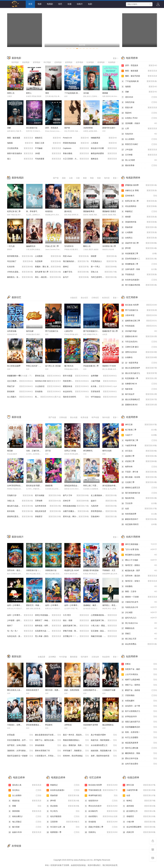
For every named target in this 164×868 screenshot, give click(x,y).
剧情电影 (69, 62)
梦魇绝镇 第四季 (139, 185)
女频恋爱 (41, 657)
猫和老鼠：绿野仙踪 (48, 626)
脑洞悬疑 (74, 657)
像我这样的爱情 (104, 154)
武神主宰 (76, 501)
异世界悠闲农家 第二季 (104, 511)
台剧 (71, 178)
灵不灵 (48, 451)
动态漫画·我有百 (139, 524)
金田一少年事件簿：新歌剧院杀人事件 (80, 605)
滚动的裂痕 (48, 745)
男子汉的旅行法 (52, 331)
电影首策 (139, 389)
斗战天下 (139, 435)
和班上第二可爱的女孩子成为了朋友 (98, 486)
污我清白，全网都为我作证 (18, 725)
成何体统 (139, 806)
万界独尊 (48, 501)
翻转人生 (87, 246)
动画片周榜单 (133, 537)
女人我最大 (20, 397)
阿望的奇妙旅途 (76, 143)
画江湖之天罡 (139, 639)
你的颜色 (139, 586)
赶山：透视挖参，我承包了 (76, 745)
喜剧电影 (26, 62)
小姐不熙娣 (104, 381)
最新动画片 (18, 537)
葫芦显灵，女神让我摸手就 (20, 745)
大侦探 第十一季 (20, 376)
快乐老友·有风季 (139, 305)
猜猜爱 (104, 256)
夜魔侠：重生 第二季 (48, 267)
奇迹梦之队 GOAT (72, 570)
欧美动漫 (84, 417)
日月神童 (139, 155)
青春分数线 (76, 154)
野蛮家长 (49, 725)
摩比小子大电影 (139, 560)
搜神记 (76, 267)
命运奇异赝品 (139, 644)
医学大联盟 (76, 376)
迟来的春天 (139, 196)
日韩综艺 (95, 298)
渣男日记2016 (139, 352)
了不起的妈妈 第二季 (73, 93)
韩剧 (92, 178)
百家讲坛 (101, 832)
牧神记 (139, 801)
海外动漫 (106, 417)
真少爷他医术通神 (104, 735)
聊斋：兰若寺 (139, 592)
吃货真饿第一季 (139, 378)
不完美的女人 (104, 261)
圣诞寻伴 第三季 (139, 243)
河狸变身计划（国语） (35, 570)
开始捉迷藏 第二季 (91, 366)
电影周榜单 (132, 58)
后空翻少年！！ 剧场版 (76, 636)
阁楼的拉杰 (139, 628)
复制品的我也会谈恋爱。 (75, 486)
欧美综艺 (106, 298)
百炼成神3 (104, 517)
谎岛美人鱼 (25, 785)
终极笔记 (139, 212)
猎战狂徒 (25, 801)
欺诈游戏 (20, 511)
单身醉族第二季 (139, 264)
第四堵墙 (25, 811)
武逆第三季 (139, 461)
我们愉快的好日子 (76, 261)
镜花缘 (10, 451)
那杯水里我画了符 (48, 751)
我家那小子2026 (109, 366)
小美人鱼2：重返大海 (104, 626)
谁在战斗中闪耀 (104, 148)
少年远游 (139, 150)
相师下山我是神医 (139, 680)
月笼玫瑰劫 (139, 695)
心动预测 (48, 256)
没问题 (86, 93)
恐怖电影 (58, 62)
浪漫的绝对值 (139, 222)
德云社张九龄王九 (139, 373)
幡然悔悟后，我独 (139, 753)
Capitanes (76, 148)
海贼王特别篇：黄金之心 (104, 636)
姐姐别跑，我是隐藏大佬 (104, 751)
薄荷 (47, 93)
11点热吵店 (48, 386)
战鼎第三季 (139, 456)
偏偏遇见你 (31, 246)
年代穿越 (63, 657)
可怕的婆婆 (48, 159)
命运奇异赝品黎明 (139, 827)
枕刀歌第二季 (139, 430)
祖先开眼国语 (63, 817)
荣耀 (25, 806)
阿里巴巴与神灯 (139, 144)
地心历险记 (25, 822)
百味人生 (104, 272)
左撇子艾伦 (76, 272)
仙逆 (139, 509)
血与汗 (76, 277)
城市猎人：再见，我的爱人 (113, 605)
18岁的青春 (88, 128)
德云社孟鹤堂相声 (139, 368)
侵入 (20, 159)
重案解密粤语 (89, 211)
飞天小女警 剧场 (139, 550)
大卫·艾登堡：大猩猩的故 (76, 159)
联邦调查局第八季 (20, 256)
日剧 (78, 178)
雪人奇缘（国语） (48, 636)
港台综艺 (84, 298)
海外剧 (107, 178)
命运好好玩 (76, 392)
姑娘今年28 (25, 832)
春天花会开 (139, 394)
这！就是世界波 (139, 363)
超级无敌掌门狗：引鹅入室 (76, 626)
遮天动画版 (48, 496)
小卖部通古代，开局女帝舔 (48, 756)
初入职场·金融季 (14, 366)
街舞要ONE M (139, 384)
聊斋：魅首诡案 (20, 138)
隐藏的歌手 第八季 (110, 331)
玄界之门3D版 (70, 451)
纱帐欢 (139, 664)
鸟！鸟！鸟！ (20, 631)
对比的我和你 (139, 206)
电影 (40, 4)
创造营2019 (101, 801)
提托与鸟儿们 (139, 618)
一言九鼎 (11, 246)
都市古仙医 (107, 451)
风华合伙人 (48, 397)
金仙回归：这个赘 (139, 706)
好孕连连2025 (139, 717)
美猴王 (139, 634)
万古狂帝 (139, 503)
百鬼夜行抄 (20, 496)
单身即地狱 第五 (101, 796)
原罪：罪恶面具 (52, 128)
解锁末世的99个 (139, 519)
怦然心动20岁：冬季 (35, 366)
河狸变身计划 (51, 570)
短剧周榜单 (132, 656)
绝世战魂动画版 (76, 506)
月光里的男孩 (20, 148)
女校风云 (139, 238)
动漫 (69, 4)
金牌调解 (104, 376)
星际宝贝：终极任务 (34, 605)
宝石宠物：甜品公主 (104, 631)
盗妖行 (104, 501)
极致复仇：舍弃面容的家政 (20, 277)
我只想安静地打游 (139, 493)
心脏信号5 (69, 331)
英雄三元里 (48, 143)
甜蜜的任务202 (139, 337)
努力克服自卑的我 (139, 285)
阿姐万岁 (20, 386)
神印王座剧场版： (139, 544)
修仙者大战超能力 (20, 506)
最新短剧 (16, 656)
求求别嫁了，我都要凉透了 (76, 751)
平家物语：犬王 (109, 570)
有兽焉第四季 (139, 514)
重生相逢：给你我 (139, 477)
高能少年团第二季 (101, 827)
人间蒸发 (104, 143)
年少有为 (63, 811)
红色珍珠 (20, 267)
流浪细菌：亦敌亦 (139, 123)
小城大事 (139, 822)
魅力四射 (25, 827)
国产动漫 (52, 417)
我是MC (139, 113)
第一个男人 (104, 267)
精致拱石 (48, 138)
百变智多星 (104, 392)
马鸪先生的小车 (139, 607)
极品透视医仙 (108, 725)
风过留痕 (63, 806)
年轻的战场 (139, 326)
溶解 (9, 128)
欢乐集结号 (104, 386)
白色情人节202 (139, 118)
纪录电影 (90, 62)
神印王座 (139, 425)
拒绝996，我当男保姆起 (76, 756)
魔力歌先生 (69, 366)
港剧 (64, 178)
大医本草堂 (139, 315)
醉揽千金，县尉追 (139, 690)
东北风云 (25, 790)
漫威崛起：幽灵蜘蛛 (92, 605)
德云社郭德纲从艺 (139, 400)
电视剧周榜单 (133, 178)
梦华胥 (139, 248)
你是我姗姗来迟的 (139, 727)
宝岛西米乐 (69, 246)
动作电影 (15, 62)
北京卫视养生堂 (20, 381)
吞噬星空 (48, 517)
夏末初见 (68, 211)
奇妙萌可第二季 (139, 440)
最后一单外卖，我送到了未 (76, 735)
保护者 (67, 128)
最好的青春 (139, 165)
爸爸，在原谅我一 (139, 732)
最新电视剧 (18, 178)
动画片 (80, 4)
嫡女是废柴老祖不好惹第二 (48, 735)
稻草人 (29, 93)
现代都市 (84, 657)
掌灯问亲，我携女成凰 (54, 690)
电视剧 (50, 4)
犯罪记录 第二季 (14, 211)
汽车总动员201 (139, 342)
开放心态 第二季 (52, 246)
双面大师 (139, 108)
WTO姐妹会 (104, 397)
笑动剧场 (48, 392)
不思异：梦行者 (139, 472)
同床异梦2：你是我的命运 (76, 381)
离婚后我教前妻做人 (76, 740)
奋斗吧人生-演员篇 (53, 366)
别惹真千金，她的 (139, 669)
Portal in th (76, 138)
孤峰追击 (104, 159)
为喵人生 (20, 501)
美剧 (99, 178)
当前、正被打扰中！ (34, 451)
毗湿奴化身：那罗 (139, 571)
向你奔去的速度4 (139, 280)
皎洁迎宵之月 (139, 811)
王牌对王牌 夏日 (139, 347)
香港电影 (101, 62)
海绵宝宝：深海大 (139, 581)
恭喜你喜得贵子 (33, 690)
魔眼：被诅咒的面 (139, 76)
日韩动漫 (63, 417)
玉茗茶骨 (63, 822)
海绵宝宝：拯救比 (139, 565)
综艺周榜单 (132, 297)
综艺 (60, 4)
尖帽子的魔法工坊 (76, 511)
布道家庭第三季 (139, 254)
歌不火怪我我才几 (139, 711)
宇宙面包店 (139, 275)
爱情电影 (37, 62)
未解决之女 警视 (139, 191)
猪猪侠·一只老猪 (139, 597)
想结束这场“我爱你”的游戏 (37, 486)
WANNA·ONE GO (48, 381)
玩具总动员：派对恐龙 (20, 636)
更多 (116, 58)
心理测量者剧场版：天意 (104, 615)
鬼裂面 (20, 143)
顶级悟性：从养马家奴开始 (20, 751)
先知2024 (139, 134)
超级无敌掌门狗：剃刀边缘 (104, 621)
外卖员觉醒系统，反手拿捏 (20, 740)
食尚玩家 (30, 331)
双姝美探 (139, 227)
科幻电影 (47, 62)
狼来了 (20, 626)
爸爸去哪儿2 (25, 817)
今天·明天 (76, 615)
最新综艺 (16, 297)
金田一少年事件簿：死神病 (20, 615)
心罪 (139, 129)
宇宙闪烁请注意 (101, 790)
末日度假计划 (32, 128)
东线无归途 (139, 102)
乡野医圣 (68, 725)
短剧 (90, 4)
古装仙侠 (95, 657)
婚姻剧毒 (49, 486)
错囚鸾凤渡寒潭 (139, 743)
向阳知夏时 (139, 701)
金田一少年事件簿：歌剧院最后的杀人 (23, 605)
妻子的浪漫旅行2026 (92, 331)
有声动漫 (95, 417)
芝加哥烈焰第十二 (139, 259)
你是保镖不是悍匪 (91, 725)
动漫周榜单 (132, 417)
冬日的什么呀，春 (63, 827)
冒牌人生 (11, 93)
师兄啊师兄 (88, 451)
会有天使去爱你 (139, 764)
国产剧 (56, 178)
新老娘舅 (20, 392)
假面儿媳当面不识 (139, 722)
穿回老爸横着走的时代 (35, 725)
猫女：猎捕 (76, 621)
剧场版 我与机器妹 (91, 570)
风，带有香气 (32, 211)
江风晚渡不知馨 (109, 690)
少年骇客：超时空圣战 (20, 621)
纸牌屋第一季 (63, 832)
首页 (30, 4)
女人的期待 (139, 139)
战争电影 (80, 62)
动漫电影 (112, 62)
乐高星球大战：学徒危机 (48, 631)
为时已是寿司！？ (104, 277)
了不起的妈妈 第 (139, 81)
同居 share (76, 256)
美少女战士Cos (139, 623)
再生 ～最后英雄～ (48, 277)
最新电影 (16, 58)
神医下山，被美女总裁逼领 (48, 740)
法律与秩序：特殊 (139, 269)
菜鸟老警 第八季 (48, 272)
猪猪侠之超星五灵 (139, 488)
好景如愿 (20, 735)
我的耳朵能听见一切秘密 (20, 756)
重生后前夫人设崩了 (16, 690)
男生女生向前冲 (101, 806)
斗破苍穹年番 (139, 446)
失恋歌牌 (48, 261)
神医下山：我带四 (139, 685)
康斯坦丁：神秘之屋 (48, 621)
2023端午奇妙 (139, 331)
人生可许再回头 (139, 675)
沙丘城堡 (139, 613)
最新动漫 (16, 417)
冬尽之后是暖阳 (139, 738)
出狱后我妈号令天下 (92, 690)
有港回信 (49, 211)
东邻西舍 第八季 (109, 246)
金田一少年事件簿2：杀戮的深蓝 (59, 605)
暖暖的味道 (76, 386)
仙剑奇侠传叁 (48, 506)
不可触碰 (48, 148)
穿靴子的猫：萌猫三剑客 (76, 631)
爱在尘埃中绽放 (139, 759)
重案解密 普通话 (109, 211)
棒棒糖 (105, 93)
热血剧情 (106, 657)
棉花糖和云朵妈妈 (139, 555)
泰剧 (85, 178)
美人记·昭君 (139, 160)
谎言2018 (139, 97)
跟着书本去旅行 (109, 128)
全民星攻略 (12, 331)
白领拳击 (139, 357)
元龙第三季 (139, 482)
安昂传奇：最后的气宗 (16, 570)
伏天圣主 (139, 451)
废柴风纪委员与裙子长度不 (20, 517)
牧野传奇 (139, 467)
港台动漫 (74, 417)
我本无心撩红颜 (139, 748)
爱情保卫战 (48, 376)
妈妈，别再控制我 (72, 690)
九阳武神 (104, 506)
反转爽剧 (52, 657)
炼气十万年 (76, 496)
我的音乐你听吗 (76, 397)
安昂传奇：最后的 (139, 576)
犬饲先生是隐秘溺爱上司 (20, 272)
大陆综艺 (74, 298)
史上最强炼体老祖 (104, 496)
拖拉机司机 (139, 498)
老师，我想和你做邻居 (104, 756)
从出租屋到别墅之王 (104, 745)
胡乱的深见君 (48, 511)
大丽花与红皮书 (139, 602)
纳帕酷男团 (104, 138)
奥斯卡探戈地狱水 (20, 154)
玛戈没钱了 (20, 261)
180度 (48, 154)
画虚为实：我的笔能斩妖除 (104, 740)
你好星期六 (101, 817)
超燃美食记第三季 (139, 321)
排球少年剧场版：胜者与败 (48, 615)
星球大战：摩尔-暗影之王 (76, 517)
